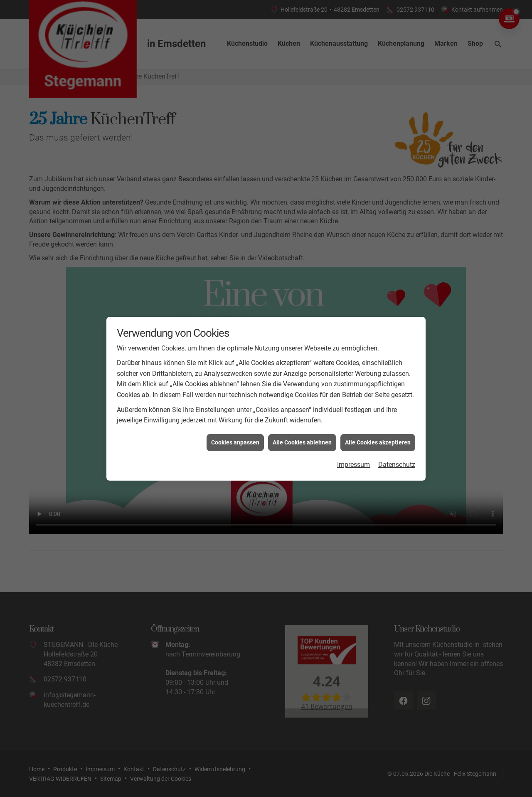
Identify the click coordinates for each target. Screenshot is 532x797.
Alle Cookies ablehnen (302, 438)
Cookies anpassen (235, 438)
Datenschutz (397, 461)
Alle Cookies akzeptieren (378, 438)
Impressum (353, 461)
